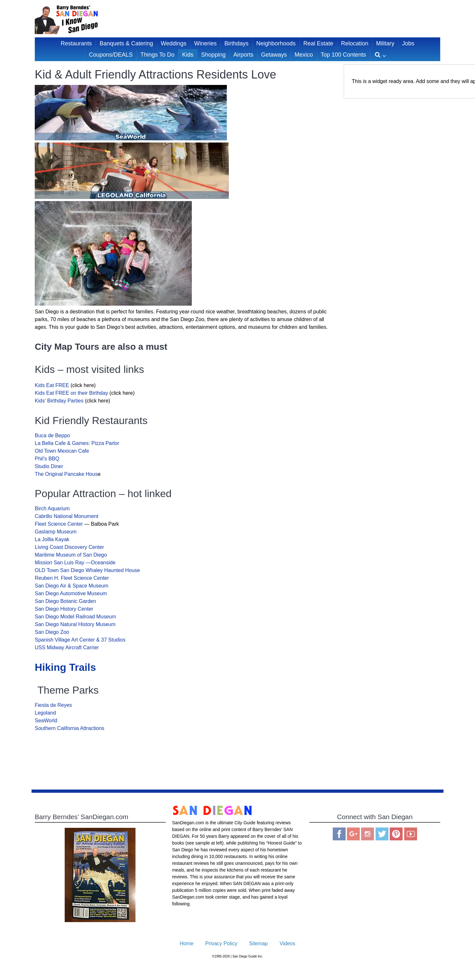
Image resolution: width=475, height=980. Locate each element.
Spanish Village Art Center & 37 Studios (80, 640)
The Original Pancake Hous (66, 474)
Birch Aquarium (52, 508)
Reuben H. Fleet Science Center (73, 578)
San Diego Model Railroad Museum (75, 617)
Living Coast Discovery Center (69, 547)
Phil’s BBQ (47, 459)
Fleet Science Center (59, 524)
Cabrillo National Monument (66, 516)
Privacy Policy (221, 943)
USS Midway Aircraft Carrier (67, 647)
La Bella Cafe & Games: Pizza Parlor (77, 443)
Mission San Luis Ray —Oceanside (75, 563)
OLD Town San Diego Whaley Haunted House (88, 570)
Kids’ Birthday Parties (59, 401)
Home (187, 943)
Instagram (368, 834)
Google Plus (353, 834)
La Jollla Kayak (52, 539)
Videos (288, 943)
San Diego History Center (64, 609)
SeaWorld (46, 721)
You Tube (411, 834)
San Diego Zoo (52, 632)
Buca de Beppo (52, 435)
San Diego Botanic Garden (65, 601)
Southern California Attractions (70, 728)
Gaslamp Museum (56, 532)
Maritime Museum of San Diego (71, 555)
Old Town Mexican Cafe (62, 451)
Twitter (382, 834)
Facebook (339, 834)
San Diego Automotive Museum (71, 593)
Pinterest (396, 834)
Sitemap (259, 943)
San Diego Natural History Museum (75, 624)
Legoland (45, 713)
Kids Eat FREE (53, 385)
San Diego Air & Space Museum (72, 586)
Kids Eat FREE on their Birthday (71, 393)
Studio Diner (49, 466)
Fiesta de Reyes (53, 705)
